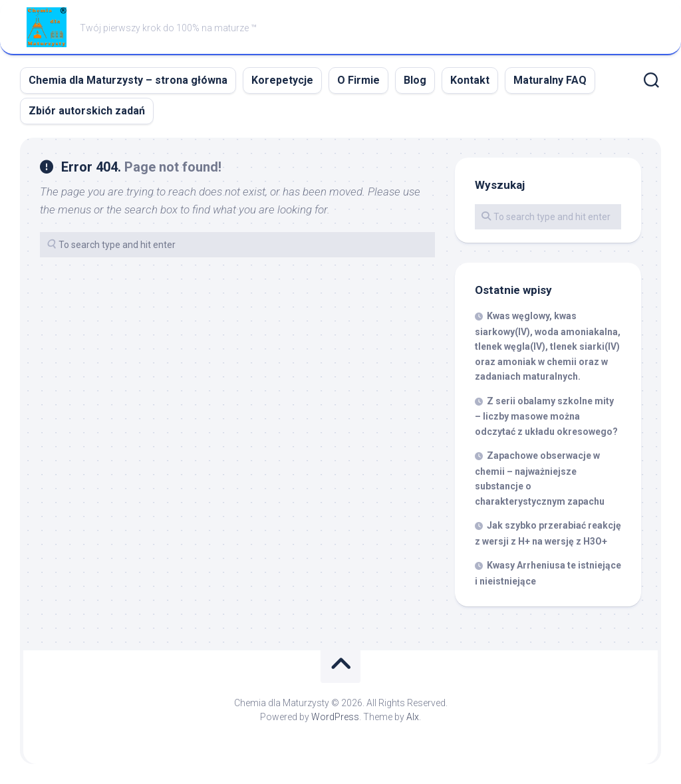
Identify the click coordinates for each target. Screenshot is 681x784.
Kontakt (470, 80)
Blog (415, 80)
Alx (413, 717)
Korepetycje (282, 80)
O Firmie (358, 80)
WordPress (335, 717)
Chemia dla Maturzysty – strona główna (128, 80)
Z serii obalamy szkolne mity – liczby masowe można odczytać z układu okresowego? (546, 416)
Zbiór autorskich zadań (87, 111)
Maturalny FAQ (550, 80)
